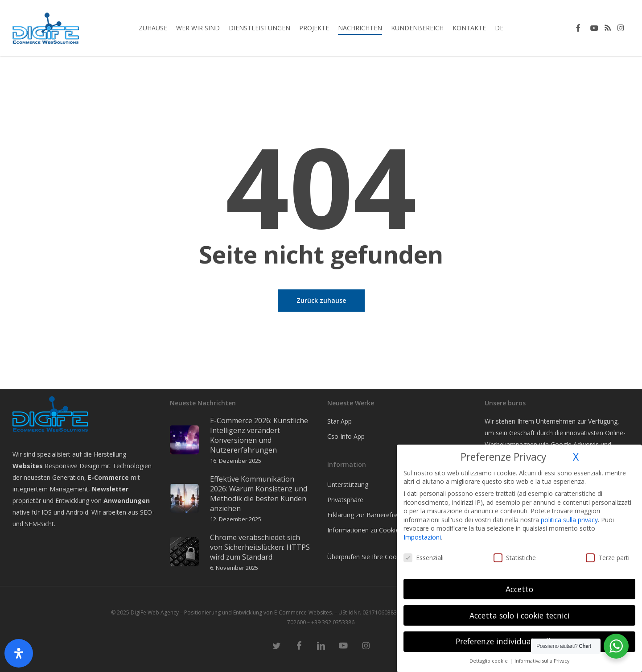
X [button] (576, 457)
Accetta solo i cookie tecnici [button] (520, 615)
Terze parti (608, 558)
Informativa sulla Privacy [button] (542, 661)
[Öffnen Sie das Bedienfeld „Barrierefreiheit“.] (19, 653)
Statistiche (515, 558)
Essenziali (424, 558)
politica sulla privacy (569, 520)
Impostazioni (422, 537)
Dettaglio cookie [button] (489, 661)
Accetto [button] (519, 589)
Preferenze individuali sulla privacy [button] (520, 641)
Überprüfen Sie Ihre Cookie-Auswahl (379, 557)
